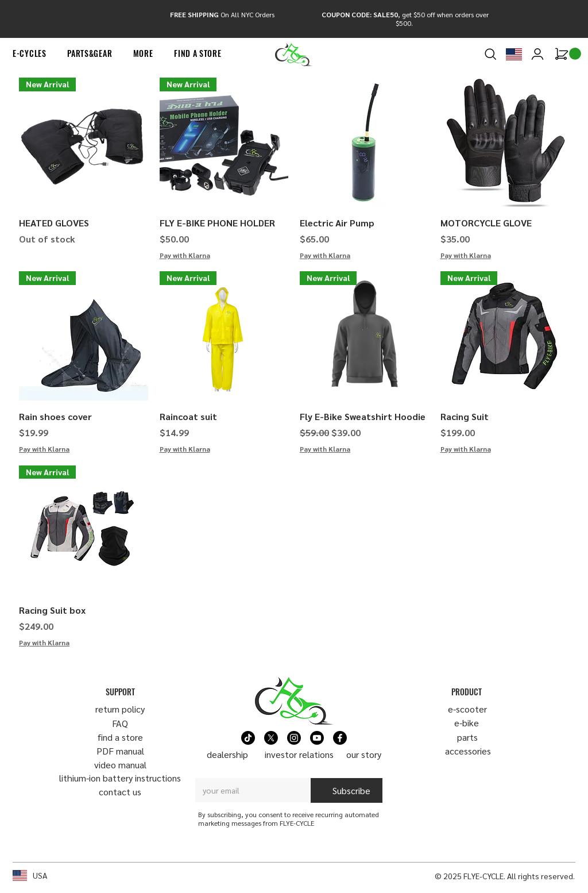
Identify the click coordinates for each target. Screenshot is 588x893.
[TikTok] (248, 738)
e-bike (467, 723)
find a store (120, 737)
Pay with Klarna (185, 255)
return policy (120, 709)
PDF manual (120, 751)
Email (207, 767)
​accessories (468, 751)
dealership (227, 754)
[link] (575, 54)
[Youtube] (317, 738)
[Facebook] (340, 738)
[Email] (249, 790)
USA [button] (40, 875)
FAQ (120, 723)
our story (364, 754)
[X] (271, 738)
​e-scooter (467, 709)
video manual (120, 765)
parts (467, 737)
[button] (30, 53)
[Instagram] (294, 738)
